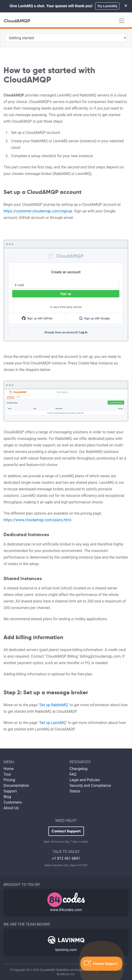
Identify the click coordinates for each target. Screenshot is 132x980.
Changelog (79, 769)
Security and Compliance (90, 786)
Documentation (16, 786)
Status (75, 791)
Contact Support (66, 831)
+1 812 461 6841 (66, 858)
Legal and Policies (85, 780)
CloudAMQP (17, 21)
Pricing (9, 780)
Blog (7, 797)
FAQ (73, 774)
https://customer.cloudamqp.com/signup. (39, 211)
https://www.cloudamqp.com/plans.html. (38, 520)
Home (9, 769)
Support (10, 791)
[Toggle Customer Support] (102, 964)
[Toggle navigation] (122, 21)
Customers (13, 802)
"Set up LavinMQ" (53, 723)
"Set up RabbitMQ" (54, 705)
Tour (7, 774)
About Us (11, 808)
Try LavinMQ (107, 6)
